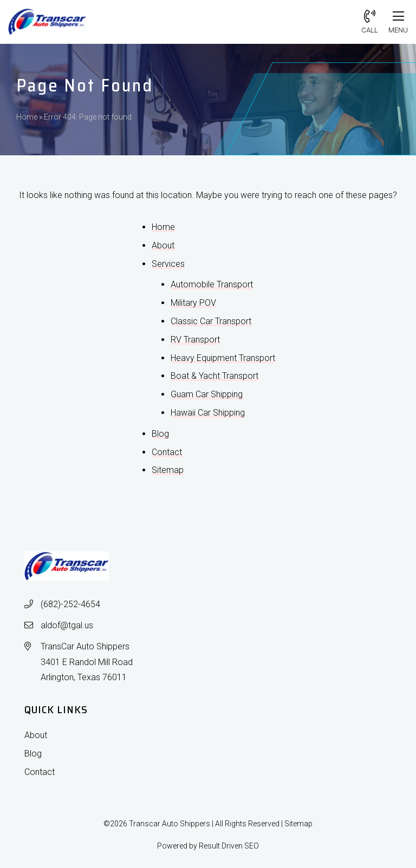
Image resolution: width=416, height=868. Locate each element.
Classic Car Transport (211, 321)
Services (168, 264)
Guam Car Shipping (207, 394)
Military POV (193, 303)
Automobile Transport (212, 284)
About (163, 245)
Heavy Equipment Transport (223, 358)
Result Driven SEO (229, 846)
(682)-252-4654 (70, 604)
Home (27, 117)
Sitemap (168, 470)
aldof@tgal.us (67, 625)
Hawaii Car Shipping (208, 413)
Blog (160, 434)
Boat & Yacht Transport (214, 376)
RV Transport (195, 340)
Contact (167, 452)
